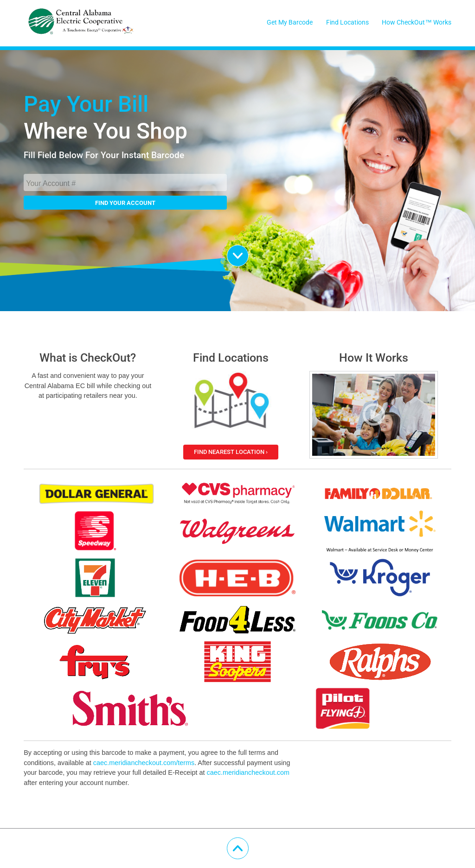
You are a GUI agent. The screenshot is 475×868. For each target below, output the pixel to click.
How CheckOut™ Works (416, 22)
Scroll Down (248, 251)
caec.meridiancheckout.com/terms (144, 763)
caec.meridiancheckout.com (248, 772)
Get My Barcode (290, 22)
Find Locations (347, 22)
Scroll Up (248, 844)
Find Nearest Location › (231, 452)
